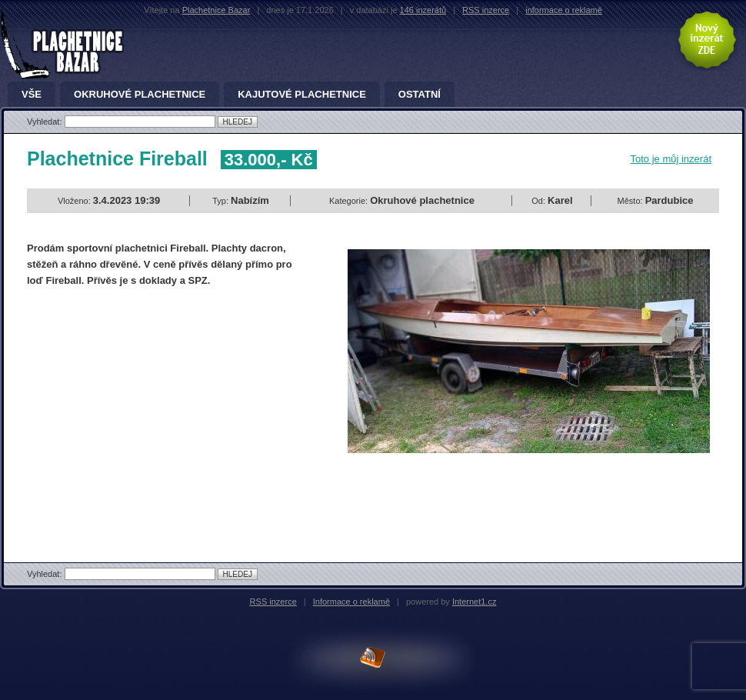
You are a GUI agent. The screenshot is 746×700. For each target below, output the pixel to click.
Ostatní (420, 95)
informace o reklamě (564, 10)
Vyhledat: (46, 122)
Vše (32, 95)
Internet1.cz (474, 602)
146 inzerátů (423, 10)
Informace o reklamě (351, 602)
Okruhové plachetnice (140, 95)
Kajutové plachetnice (302, 95)
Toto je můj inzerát (671, 159)
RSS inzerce (486, 10)
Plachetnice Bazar (216, 10)
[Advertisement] (156, 412)
